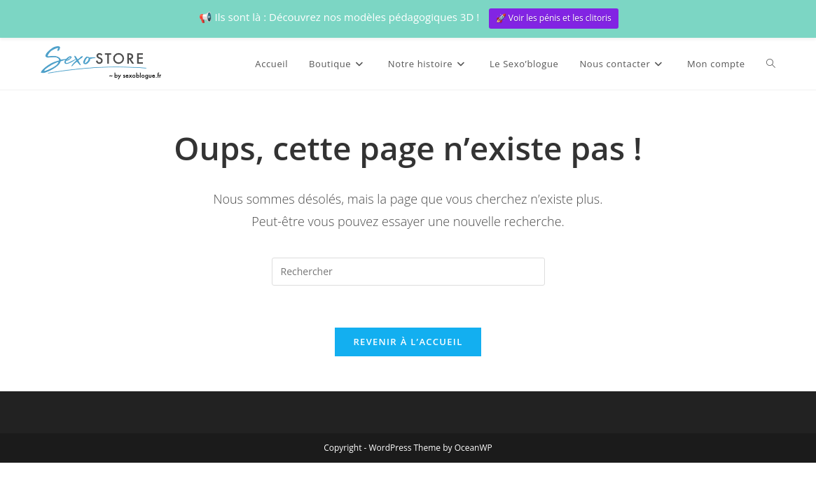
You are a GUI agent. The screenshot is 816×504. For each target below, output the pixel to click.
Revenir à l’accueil (408, 342)
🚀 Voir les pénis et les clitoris (554, 18)
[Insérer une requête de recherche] (408, 272)
